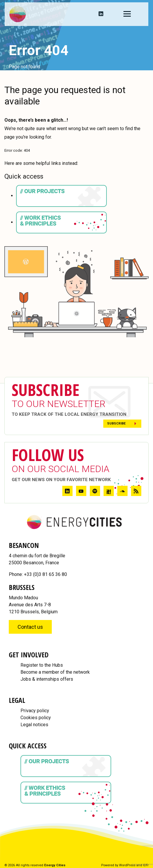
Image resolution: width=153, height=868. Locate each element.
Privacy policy (35, 711)
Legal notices (34, 725)
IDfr (146, 865)
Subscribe (116, 423)
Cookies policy (36, 718)
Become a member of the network (55, 672)
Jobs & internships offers (47, 679)
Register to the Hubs (42, 665)
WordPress (127, 865)
